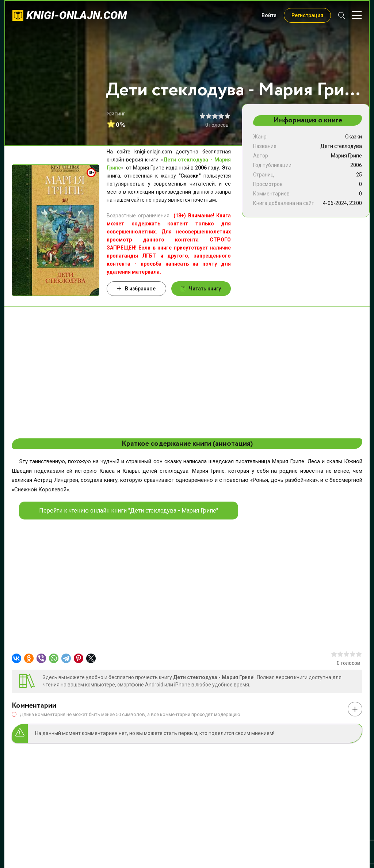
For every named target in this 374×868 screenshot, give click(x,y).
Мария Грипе (346, 156)
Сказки (354, 137)
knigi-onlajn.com (77, 15)
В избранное (136, 289)
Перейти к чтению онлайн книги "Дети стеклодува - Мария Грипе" (129, 511)
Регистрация (307, 15)
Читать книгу (201, 289)
